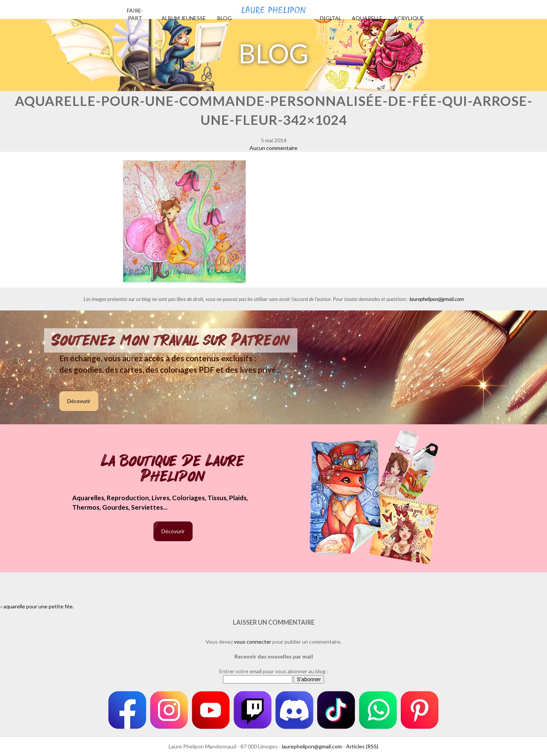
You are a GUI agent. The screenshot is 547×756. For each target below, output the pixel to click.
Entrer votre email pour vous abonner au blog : (274, 671)
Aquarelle (367, 18)
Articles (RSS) (362, 746)
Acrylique (409, 18)
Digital (331, 18)
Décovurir (79, 401)
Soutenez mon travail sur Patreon (171, 340)
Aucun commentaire (273, 148)
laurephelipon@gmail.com (437, 299)
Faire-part (135, 14)
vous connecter (253, 642)
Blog (224, 18)
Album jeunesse (184, 18)
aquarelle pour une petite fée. (39, 606)
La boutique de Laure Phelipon (173, 469)
